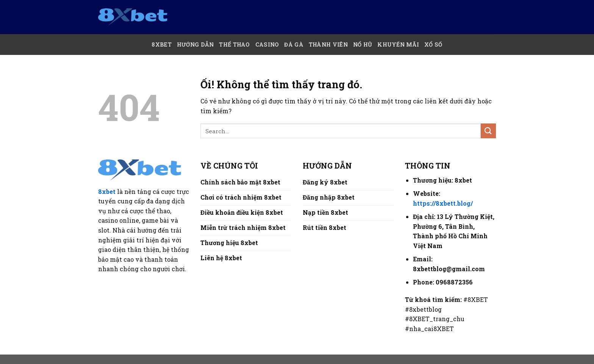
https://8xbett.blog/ (443, 203)
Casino (267, 45)
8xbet (107, 191)
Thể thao (234, 45)
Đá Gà (294, 45)
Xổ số (433, 45)
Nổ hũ (363, 45)
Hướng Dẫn (195, 45)
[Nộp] (488, 131)
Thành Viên (328, 45)
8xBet (161, 45)
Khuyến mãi (398, 45)
